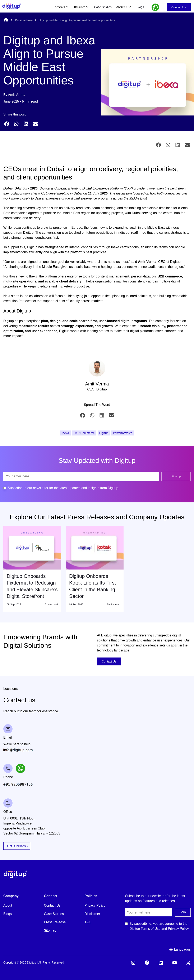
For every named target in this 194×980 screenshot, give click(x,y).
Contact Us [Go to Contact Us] (179, 7)
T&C (88, 922)
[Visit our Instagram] (133, 964)
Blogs (140, 7)
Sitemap (50, 931)
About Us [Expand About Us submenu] (124, 7)
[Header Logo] (11, 6)
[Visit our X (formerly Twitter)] (188, 964)
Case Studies (103, 7)
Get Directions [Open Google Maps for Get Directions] (17, 846)
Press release (24, 20)
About (8, 906)
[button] (155, 7)
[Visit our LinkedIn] (161, 964)
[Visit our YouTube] (175, 964)
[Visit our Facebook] (147, 964)
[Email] (149, 913)
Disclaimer (92, 914)
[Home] (6, 20)
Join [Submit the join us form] (183, 912)
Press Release (55, 922)
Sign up (176, 476)
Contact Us (52, 906)
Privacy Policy (95, 906)
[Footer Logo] (15, 875)
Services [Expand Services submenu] (62, 7)
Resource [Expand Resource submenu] (82, 7)
